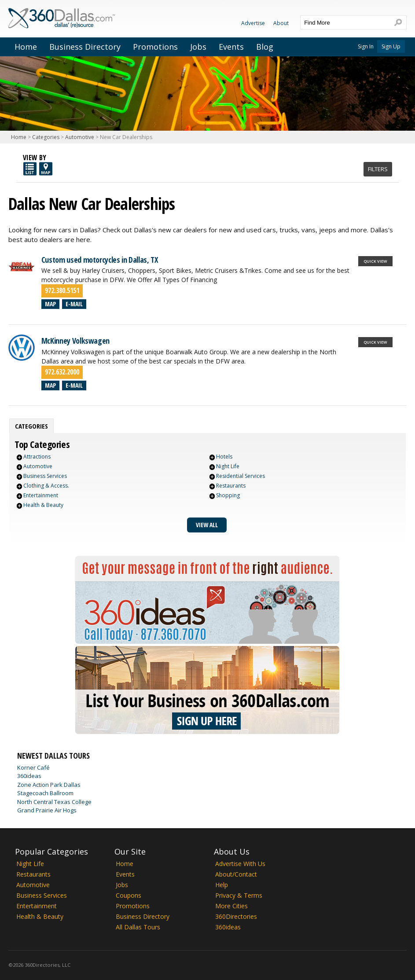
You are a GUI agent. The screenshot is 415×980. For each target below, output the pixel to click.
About (281, 23)
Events (231, 47)
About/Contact (236, 874)
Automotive (80, 137)
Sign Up (391, 46)
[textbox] (345, 22)
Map (50, 304)
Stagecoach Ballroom (45, 793)
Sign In (366, 46)
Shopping (228, 495)
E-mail (74, 304)
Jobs (198, 47)
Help (222, 885)
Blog (265, 47)
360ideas (29, 776)
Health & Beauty (43, 505)
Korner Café (33, 767)
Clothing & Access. (46, 486)
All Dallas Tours (138, 927)
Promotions (155, 47)
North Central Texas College (54, 802)
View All (207, 525)
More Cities (231, 906)
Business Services (45, 476)
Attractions (37, 457)
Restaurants (231, 486)
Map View (46, 169)
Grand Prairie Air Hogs (47, 810)
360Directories (236, 916)
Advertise (253, 23)
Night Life (228, 466)
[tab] (31, 426)
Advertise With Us (240, 864)
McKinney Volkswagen (75, 341)
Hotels (224, 457)
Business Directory (85, 47)
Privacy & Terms (239, 895)
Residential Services (241, 476)
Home (26, 47)
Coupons (129, 895)
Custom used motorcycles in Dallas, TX (100, 260)
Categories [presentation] (31, 426)
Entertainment (41, 495)
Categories (46, 137)
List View (30, 169)
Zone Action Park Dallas (49, 785)
